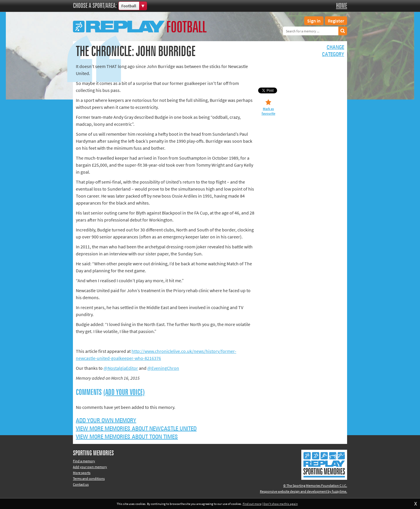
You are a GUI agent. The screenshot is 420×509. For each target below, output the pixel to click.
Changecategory (333, 51)
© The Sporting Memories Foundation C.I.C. (315, 486)
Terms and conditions (89, 479)
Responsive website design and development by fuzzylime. (303, 491)
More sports (82, 473)
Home (342, 6)
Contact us (81, 484)
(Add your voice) (124, 393)
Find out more (252, 504)
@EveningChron (163, 368)
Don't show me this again (281, 504)
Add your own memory (106, 421)
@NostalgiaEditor (121, 368)
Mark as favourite (268, 111)
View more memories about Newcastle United (136, 429)
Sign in (314, 21)
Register (336, 21)
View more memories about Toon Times (127, 437)
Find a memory (84, 461)
